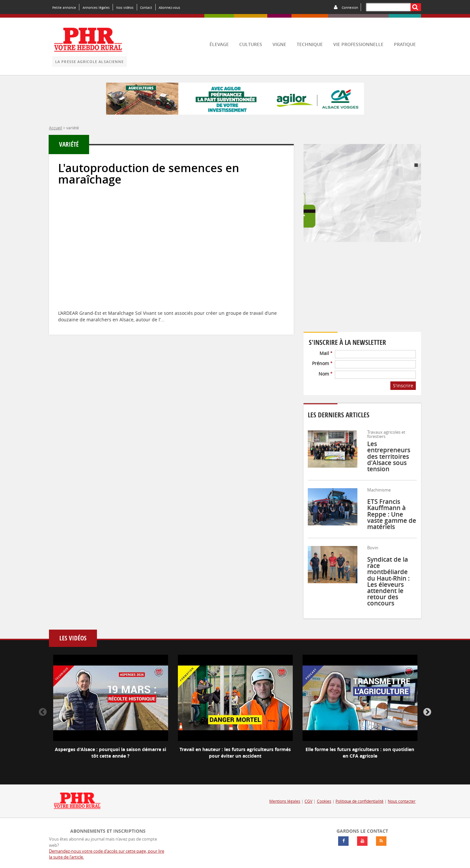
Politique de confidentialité (360, 801)
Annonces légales (96, 8)
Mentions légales (285, 801)
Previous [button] (43, 712)
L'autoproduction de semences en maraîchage (149, 174)
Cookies (324, 801)
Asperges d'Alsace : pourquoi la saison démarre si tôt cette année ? (110, 753)
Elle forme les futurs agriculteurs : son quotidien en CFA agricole (360, 753)
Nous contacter (402, 801)
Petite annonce (64, 8)
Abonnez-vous (169, 8)
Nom (325, 374)
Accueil (55, 128)
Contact (146, 8)
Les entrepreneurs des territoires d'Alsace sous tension (389, 456)
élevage (219, 44)
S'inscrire (403, 386)
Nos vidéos (125, 8)
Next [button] (427, 712)
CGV (308, 801)
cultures (251, 44)
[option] (111, 712)
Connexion (350, 8)
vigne (279, 44)
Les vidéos (73, 638)
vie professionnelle (358, 44)
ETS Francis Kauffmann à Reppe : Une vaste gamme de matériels (392, 514)
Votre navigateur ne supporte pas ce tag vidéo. (362, 291)
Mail (326, 353)
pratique (405, 44)
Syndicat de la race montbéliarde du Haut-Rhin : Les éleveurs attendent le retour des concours (388, 581)
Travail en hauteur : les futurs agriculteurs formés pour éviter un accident (235, 753)
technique (310, 44)
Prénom (322, 363)
